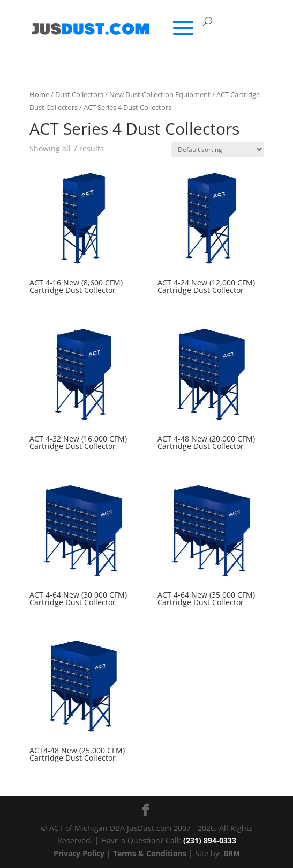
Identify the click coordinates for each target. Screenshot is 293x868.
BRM (232, 853)
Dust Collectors (79, 94)
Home (39, 94)
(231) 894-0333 (210, 840)
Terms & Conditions (150, 853)
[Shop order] (217, 149)
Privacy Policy (79, 853)
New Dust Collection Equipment (160, 94)
